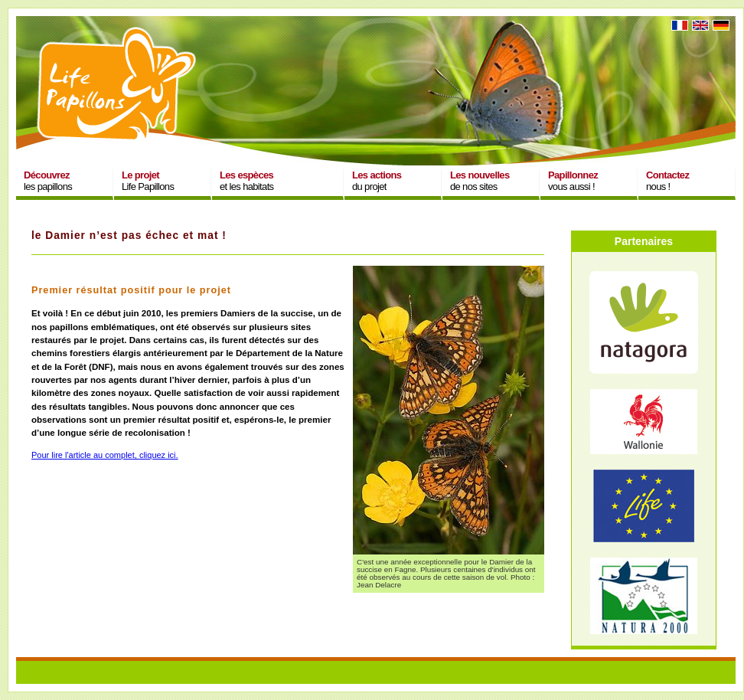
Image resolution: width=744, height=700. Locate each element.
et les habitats (246, 181)
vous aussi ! (573, 181)
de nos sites (480, 181)
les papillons (48, 181)
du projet (377, 181)
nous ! (667, 181)
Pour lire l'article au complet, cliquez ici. (105, 455)
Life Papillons (148, 181)
